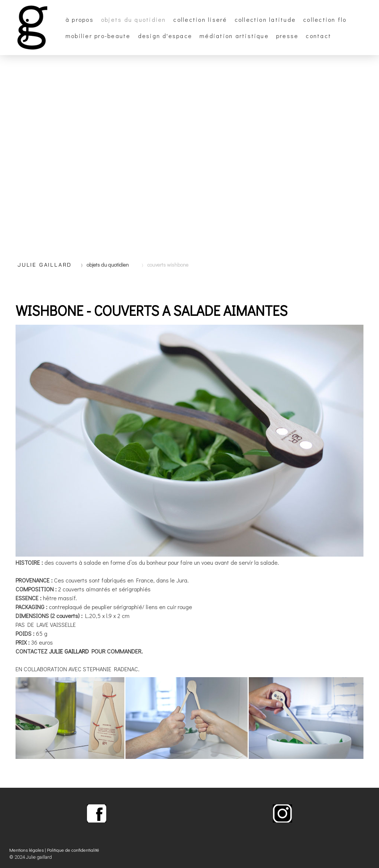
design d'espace (165, 36)
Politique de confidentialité (73, 850)
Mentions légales (26, 850)
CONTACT (318, 36)
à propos (80, 19)
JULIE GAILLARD (69, 651)
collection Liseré (200, 19)
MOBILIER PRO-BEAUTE (98, 36)
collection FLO (325, 19)
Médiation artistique (234, 36)
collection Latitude (265, 19)
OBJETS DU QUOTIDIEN (134, 19)
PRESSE (287, 36)
